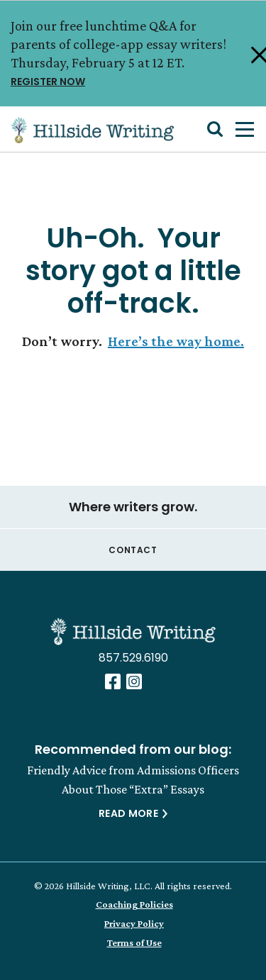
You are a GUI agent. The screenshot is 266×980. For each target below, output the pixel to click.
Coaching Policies (134, 904)
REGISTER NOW (127, 80)
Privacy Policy (134, 923)
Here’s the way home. (176, 341)
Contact (133, 550)
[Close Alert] (249, 54)
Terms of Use (134, 942)
